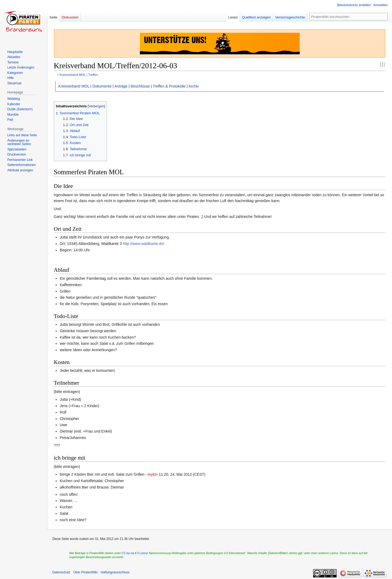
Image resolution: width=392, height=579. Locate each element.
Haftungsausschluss (115, 572)
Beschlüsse (140, 86)
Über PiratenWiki (86, 572)
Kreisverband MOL (73, 75)
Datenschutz (61, 572)
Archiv (194, 86)
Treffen (93, 75)
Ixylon (153, 474)
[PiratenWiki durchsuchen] (349, 17)
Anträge (121, 86)
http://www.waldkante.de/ (143, 244)
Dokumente (102, 86)
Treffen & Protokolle (169, 86)
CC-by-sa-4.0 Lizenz (135, 553)
